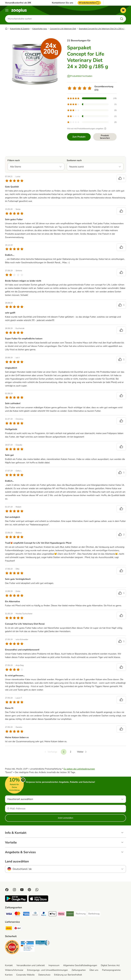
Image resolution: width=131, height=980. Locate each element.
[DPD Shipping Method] (18, 929)
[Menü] (7, 10)
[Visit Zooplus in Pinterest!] (29, 890)
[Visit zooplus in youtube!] (22, 890)
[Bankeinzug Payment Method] (94, 914)
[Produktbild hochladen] (80, 76)
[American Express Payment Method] (26, 914)
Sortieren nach (74, 160)
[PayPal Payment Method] (44, 914)
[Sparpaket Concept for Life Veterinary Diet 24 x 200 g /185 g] (35, 65)
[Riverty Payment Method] (70, 914)
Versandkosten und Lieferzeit (31, 965)
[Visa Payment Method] (9, 914)
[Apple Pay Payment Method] (53, 914)
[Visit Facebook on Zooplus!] (7, 890)
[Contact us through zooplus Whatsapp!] (37, 890)
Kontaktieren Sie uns (63, 3)
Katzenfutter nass (40, 29)
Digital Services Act (110, 965)
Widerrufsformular (14, 970)
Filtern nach (14, 160)
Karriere (9, 975)
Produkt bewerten (105, 137)
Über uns (94, 970)
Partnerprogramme (111, 970)
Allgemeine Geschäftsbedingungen (80, 965)
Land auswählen (17, 861)
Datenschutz (44, 975)
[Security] (12, 948)
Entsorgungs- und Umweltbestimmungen (47, 970)
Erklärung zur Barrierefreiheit (68, 975)
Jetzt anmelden (65, 818)
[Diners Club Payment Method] (35, 914)
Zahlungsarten (79, 970)
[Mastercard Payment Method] (18, 914)
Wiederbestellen (89, 3)
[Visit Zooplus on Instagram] (14, 890)
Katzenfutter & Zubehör (20, 29)
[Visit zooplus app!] (16, 901)
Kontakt (9, 965)
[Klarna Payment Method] (61, 914)
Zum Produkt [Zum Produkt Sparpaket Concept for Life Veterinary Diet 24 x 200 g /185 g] (79, 137)
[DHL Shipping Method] (9, 929)
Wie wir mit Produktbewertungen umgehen (87, 129)
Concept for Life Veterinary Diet (63, 29)
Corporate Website (25, 975)
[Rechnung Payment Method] (81, 914)
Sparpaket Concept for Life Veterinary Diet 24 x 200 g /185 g (104, 29)
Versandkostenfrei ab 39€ (18, 3)
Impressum (54, 965)
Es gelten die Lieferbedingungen (79, 769)
